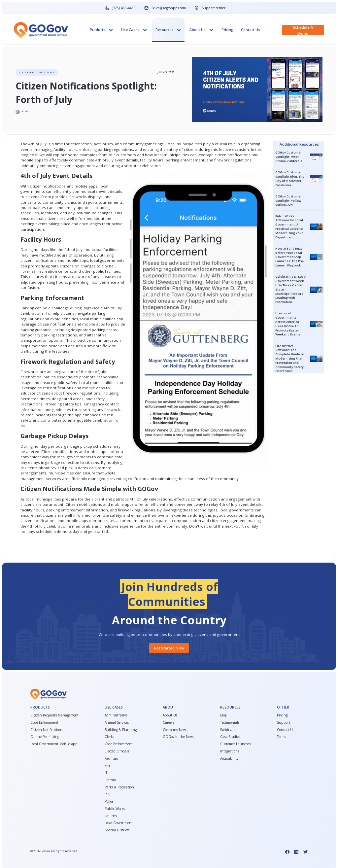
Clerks (109, 737)
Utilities (111, 816)
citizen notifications (233, 155)
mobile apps (32, 160)
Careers (169, 722)
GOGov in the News (178, 737)
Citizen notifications (84, 504)
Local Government (119, 823)
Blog (223, 715)
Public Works (115, 809)
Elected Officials (117, 751)
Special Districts (117, 830)
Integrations (230, 751)
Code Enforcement (44, 722)
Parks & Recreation (119, 787)
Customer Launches (236, 744)
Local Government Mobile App (54, 744)
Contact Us (251, 30)
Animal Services (117, 722)
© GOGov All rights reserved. (54, 851)
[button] (101, 30)
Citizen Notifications (46, 730)
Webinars (228, 730)
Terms (281, 737)
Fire (107, 765)
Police (109, 801)
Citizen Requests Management (54, 715)
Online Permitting (45, 737)
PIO (108, 794)
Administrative (116, 715)
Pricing (227, 30)
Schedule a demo (303, 30)
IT (106, 773)
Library (110, 780)
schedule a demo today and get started (72, 531)
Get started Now (169, 648)
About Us (170, 715)
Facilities (111, 758)
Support (284, 722)
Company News (175, 730)
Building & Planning (121, 730)
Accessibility (229, 758)
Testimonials (230, 722)
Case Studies (230, 737)
